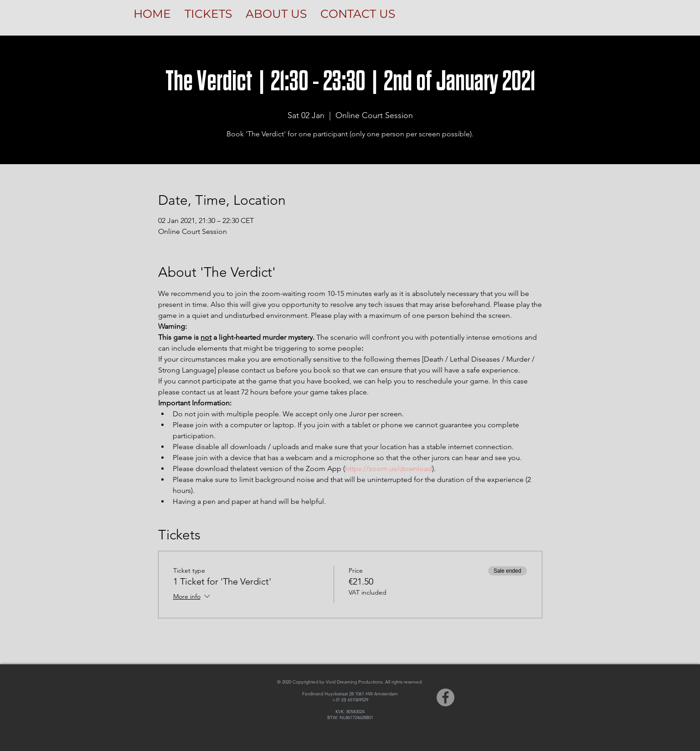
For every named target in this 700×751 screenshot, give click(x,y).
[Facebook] (445, 697)
